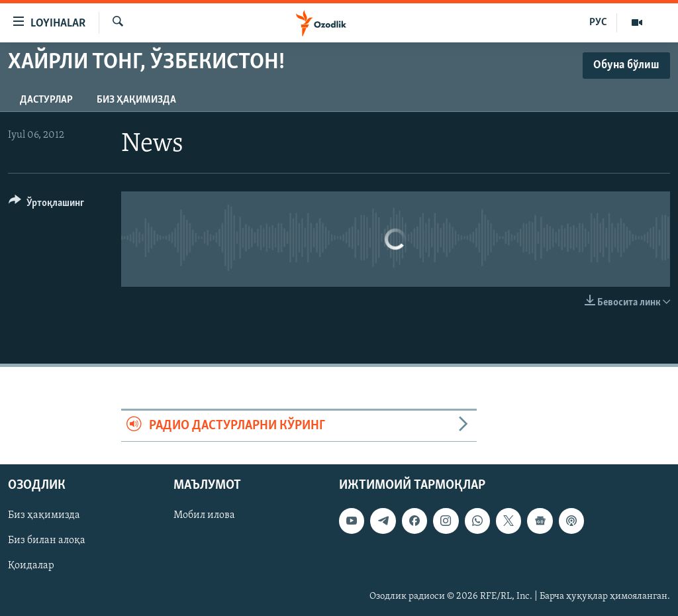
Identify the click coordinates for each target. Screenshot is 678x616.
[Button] (46, 205)
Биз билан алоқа (47, 541)
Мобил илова (204, 516)
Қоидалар (31, 566)
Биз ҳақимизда (136, 100)
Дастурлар (46, 100)
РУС (598, 23)
